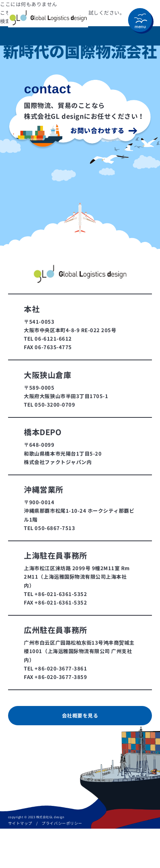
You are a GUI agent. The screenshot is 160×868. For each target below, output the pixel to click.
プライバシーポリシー (62, 823)
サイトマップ (20, 823)
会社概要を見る (80, 716)
